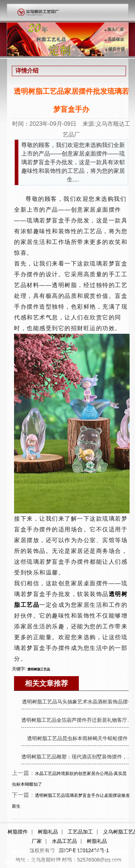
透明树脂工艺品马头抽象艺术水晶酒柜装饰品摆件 (77, 702)
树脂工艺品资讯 (66, 852)
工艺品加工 (80, 832)
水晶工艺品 (64, 841)
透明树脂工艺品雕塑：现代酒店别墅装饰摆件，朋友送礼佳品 (77, 757)
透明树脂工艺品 (22, 863)
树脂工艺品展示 (110, 852)
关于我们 (110, 863)
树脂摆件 (18, 832)
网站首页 (22, 852)
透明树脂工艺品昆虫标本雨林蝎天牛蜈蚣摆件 (77, 738)
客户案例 (66, 863)
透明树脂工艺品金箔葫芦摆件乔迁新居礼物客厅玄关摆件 (77, 720)
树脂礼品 (48, 832)
